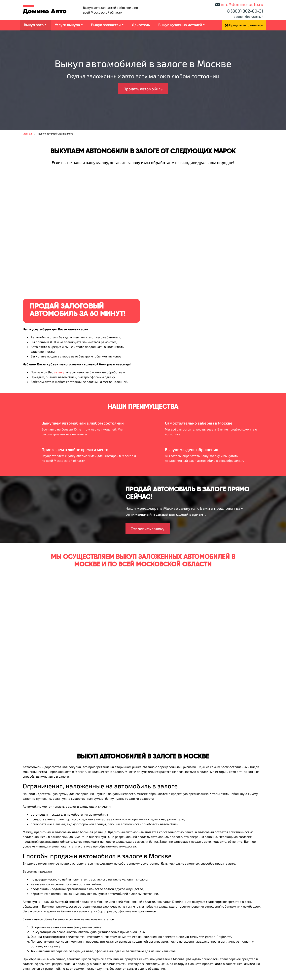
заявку (59, 372)
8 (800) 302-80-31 (245, 11)
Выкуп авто (34, 25)
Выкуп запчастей (106, 25)
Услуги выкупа (67, 25)
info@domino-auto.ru (242, 4)
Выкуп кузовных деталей (180, 25)
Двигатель (141, 25)
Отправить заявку (148, 529)
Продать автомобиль (143, 89)
